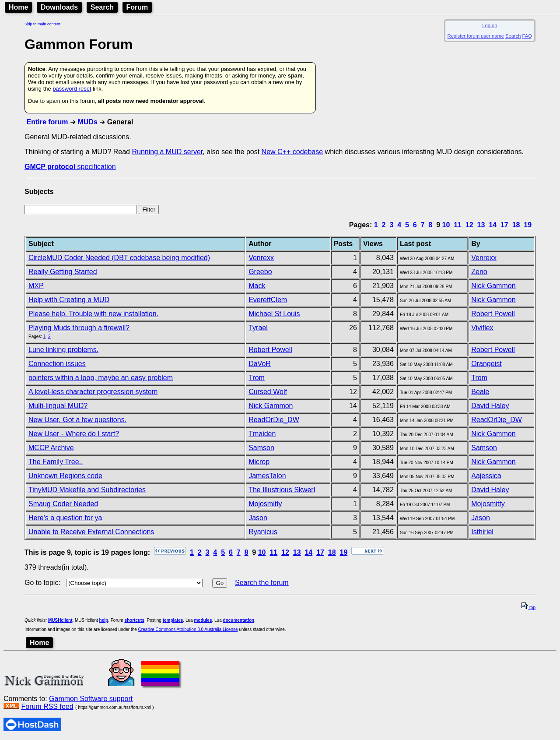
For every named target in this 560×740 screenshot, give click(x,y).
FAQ (527, 36)
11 (458, 225)
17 (504, 225)
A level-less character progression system (93, 392)
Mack (257, 286)
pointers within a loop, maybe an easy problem (101, 378)
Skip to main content (42, 24)
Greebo (260, 272)
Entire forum (47, 122)
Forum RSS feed (47, 707)
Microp (259, 462)
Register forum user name (476, 36)
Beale (480, 392)
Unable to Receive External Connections (91, 532)
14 (493, 225)
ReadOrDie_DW (274, 420)
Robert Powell (493, 314)
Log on (490, 25)
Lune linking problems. (63, 350)
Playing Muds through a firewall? (79, 328)
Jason (258, 518)
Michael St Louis (274, 314)
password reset (72, 89)
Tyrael (258, 328)
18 (516, 225)
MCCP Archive (51, 448)
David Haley (490, 406)
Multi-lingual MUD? (58, 406)
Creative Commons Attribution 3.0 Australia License (188, 629)
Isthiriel (482, 532)
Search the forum (262, 583)
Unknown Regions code (65, 476)
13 (481, 225)
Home (18, 7)
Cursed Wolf (268, 392)
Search (102, 7)
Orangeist (486, 364)
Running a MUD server (167, 152)
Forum (137, 7)
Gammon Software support (91, 699)
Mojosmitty (265, 504)
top (528, 608)
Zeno (479, 272)
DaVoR (260, 364)
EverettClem (268, 300)
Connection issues (57, 364)
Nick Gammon (493, 286)
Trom (257, 378)
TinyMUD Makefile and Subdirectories (87, 490)
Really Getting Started (63, 272)
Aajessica (486, 476)
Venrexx (261, 258)
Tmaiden (262, 434)
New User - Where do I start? (74, 434)
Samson (261, 448)
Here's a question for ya (65, 518)
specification (70, 167)
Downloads (59, 7)
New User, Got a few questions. (77, 420)
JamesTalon (267, 476)
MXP (36, 286)
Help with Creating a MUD (69, 300)
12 (469, 225)
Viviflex (482, 328)
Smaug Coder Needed (63, 504)
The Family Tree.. (56, 462)
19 (528, 225)
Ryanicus (263, 532)
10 (446, 225)
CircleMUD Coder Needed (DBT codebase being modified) (119, 258)
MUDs (87, 122)
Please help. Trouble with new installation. (93, 314)
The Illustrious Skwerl (282, 490)
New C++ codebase (292, 152)
